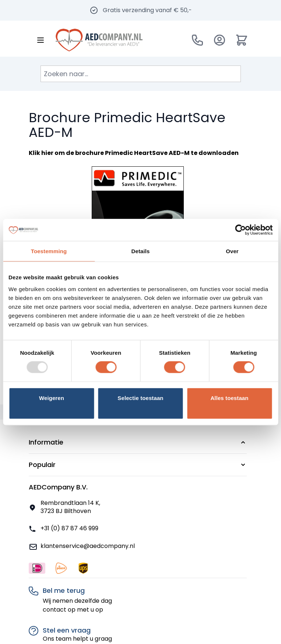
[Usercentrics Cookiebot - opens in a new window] (240, 230)
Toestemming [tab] (49, 251)
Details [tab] (141, 251)
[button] (138, 442)
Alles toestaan (229, 398)
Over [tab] (232, 251)
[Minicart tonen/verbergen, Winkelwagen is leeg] (242, 40)
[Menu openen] (41, 40)
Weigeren (52, 398)
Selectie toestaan (140, 398)
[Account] (219, 40)
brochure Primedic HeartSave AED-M (132, 153)
